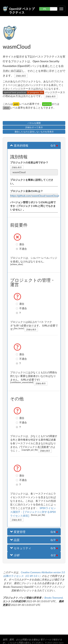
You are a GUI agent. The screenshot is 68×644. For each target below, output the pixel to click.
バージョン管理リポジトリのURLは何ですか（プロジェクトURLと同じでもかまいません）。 (33, 206)
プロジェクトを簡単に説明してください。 (32, 182)
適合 (17, 244)
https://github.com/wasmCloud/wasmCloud (35, 196)
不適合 (17, 249)
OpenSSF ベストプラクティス (22, 10)
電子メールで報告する (51, 640)
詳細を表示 (21, 76)
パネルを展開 (34, 123)
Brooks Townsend (53, 597)
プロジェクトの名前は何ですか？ (29, 162)
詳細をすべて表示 (34, 127)
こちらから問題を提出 (18, 643)
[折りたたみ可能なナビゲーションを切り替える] (61, 9)
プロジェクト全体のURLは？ (27, 191)
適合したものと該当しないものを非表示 (34, 132)
